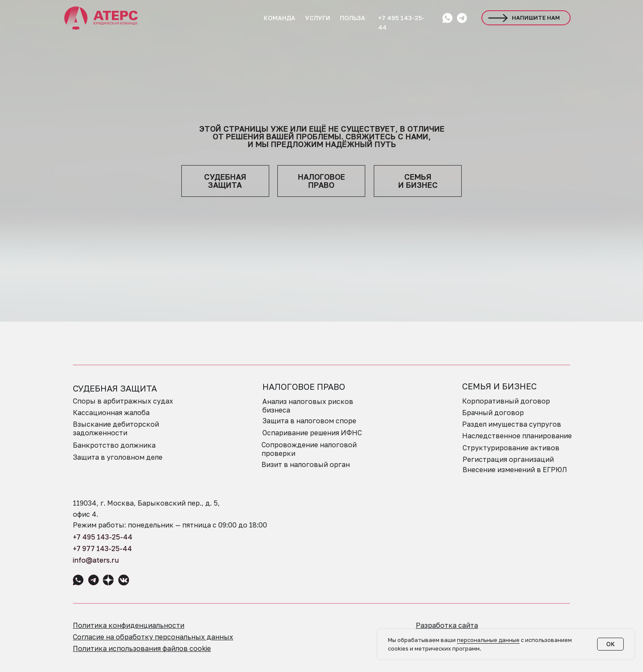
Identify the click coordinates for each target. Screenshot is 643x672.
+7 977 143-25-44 (102, 548)
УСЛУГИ (318, 18)
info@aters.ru (96, 560)
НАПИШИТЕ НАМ (536, 18)
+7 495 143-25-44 (103, 537)
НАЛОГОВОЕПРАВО (321, 181)
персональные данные (488, 640)
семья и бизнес (418, 181)
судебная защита (225, 181)
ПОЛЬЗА (353, 18)
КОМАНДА (279, 18)
